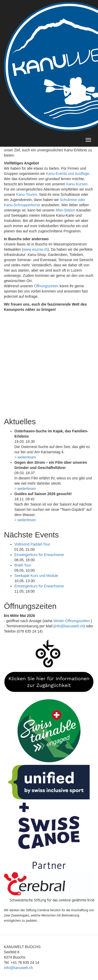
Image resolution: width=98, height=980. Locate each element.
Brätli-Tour (23, 565)
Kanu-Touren (27, 194)
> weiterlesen (25, 457)
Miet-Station (65, 210)
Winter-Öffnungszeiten (72, 621)
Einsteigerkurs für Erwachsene (39, 555)
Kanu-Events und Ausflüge (68, 174)
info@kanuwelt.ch (69, 626)
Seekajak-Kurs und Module (36, 576)
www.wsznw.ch (35, 249)
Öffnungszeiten (46, 286)
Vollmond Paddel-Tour (32, 544)
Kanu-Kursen (77, 184)
